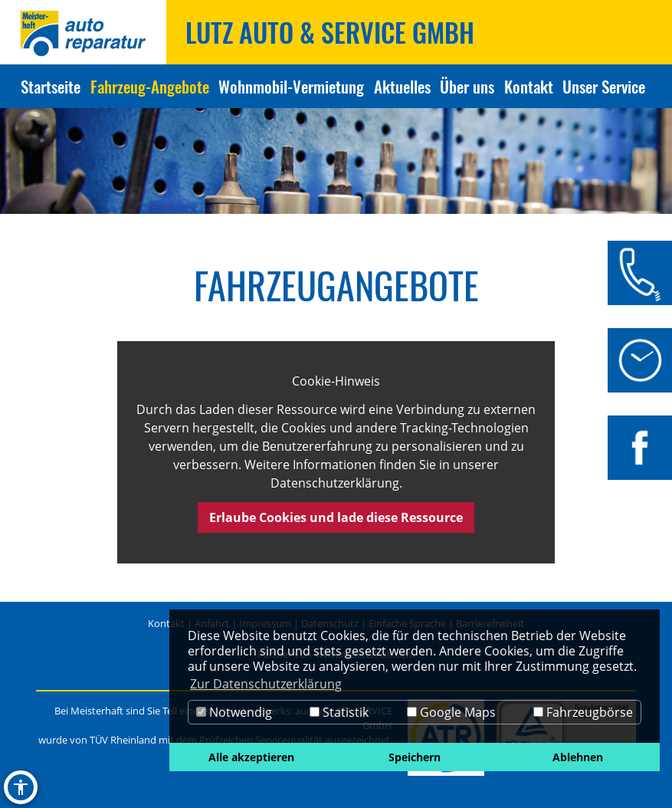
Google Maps (451, 712)
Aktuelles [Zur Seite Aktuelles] (402, 86)
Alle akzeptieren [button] (251, 757)
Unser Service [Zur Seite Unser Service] (604, 86)
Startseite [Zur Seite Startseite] (51, 86)
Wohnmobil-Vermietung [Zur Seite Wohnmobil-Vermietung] (291, 86)
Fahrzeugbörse (583, 712)
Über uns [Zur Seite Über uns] (467, 86)
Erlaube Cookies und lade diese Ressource (336, 517)
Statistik (339, 712)
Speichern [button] (415, 757)
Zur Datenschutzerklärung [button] (266, 684)
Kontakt (166, 623)
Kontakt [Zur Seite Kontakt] (529, 86)
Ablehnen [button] (578, 757)
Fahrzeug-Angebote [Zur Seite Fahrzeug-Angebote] (150, 86)
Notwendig (234, 712)
